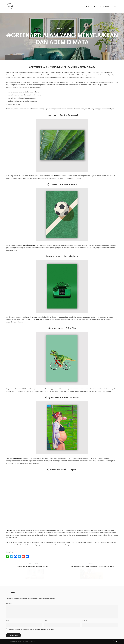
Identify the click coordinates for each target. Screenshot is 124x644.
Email (46, 621)
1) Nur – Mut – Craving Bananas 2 (62, 115)
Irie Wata (9, 530)
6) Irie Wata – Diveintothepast (62, 469)
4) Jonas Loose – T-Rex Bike (62, 328)
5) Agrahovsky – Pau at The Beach (62, 398)
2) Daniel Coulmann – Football (62, 184)
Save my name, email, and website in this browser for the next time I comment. (32, 629)
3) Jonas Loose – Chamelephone (62, 256)
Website (85, 621)
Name (8, 621)
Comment (9, 603)
